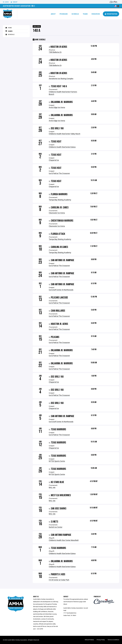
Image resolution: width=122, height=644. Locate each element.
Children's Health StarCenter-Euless (62, 147)
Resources (96, 14)
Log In (6, 2)
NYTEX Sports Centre (57, 461)
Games (9, 31)
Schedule (75, 14)
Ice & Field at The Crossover (59, 173)
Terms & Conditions (113, 640)
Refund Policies (89, 640)
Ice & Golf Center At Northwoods (61, 290)
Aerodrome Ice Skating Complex (61, 79)
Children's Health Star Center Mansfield (64, 540)
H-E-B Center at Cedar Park (59, 580)
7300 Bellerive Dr (55, 52)
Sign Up (14, 2)
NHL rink (52, 487)
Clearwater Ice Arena (57, 213)
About (53, 14)
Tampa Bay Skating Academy (60, 200)
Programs (64, 14)
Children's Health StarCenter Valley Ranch (65, 134)
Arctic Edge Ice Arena (57, 107)
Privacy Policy (101, 640)
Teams (85, 14)
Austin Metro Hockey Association (17, 6)
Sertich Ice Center (56, 527)
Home (8, 28)
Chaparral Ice (54, 160)
